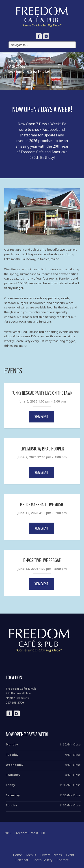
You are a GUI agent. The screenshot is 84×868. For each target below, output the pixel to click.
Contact (63, 860)
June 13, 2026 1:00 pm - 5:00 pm (42, 569)
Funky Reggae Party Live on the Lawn (42, 393)
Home (17, 855)
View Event (41, 417)
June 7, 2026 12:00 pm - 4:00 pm (42, 457)
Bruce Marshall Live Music (42, 505)
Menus (31, 855)
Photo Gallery (42, 860)
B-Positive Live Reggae (42, 560)
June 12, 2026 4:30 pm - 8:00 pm (42, 513)
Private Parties (51, 855)
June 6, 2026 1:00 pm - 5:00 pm (42, 401)
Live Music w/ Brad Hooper (42, 449)
